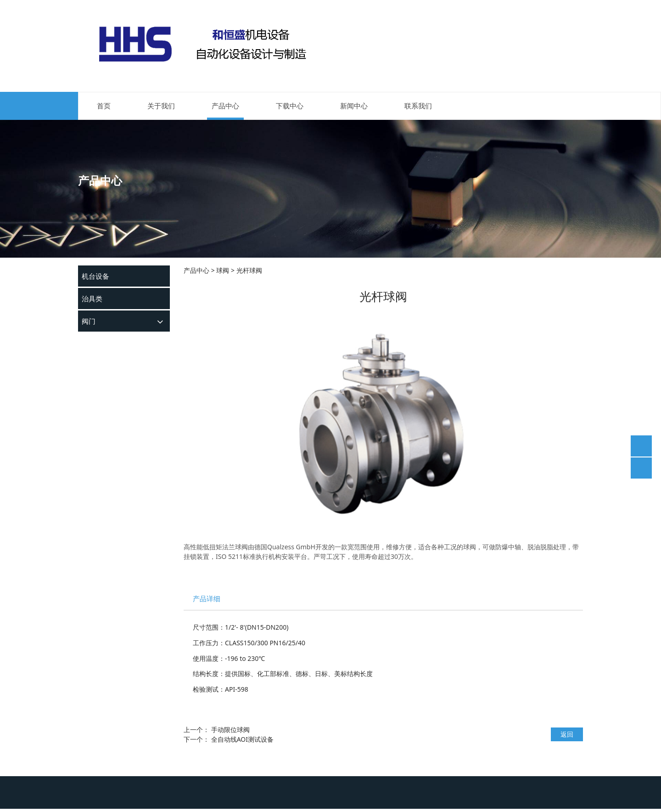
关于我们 (161, 106)
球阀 (223, 270)
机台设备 (95, 276)
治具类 (92, 299)
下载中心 (290, 106)
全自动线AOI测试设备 (242, 739)
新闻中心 (354, 106)
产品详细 (207, 599)
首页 (104, 106)
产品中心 (225, 106)
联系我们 (418, 106)
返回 (567, 734)
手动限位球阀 (230, 730)
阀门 (89, 321)
